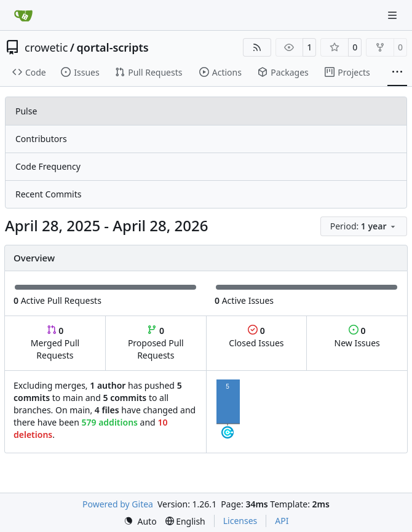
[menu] (364, 226)
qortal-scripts (113, 47)
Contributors (41, 139)
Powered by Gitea (118, 504)
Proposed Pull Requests (156, 343)
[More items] (397, 73)
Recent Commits (48, 194)
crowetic (46, 47)
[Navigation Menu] (394, 15)
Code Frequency (48, 166)
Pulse (26, 111)
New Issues (357, 337)
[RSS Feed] (257, 47)
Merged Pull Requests (55, 343)
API (282, 521)
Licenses (240, 521)
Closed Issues (256, 337)
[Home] (23, 15)
